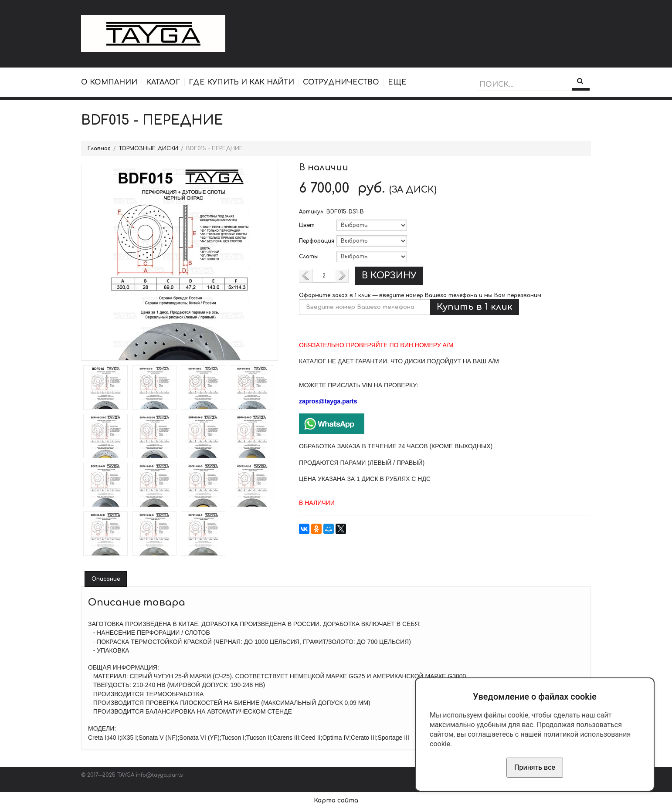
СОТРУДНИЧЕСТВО (341, 82)
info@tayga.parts (160, 775)
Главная (99, 149)
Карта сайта (336, 801)
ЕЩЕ (397, 82)
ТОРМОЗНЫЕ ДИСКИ (148, 149)
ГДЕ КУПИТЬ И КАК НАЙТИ (241, 82)
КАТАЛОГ (163, 82)
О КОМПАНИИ (109, 82)
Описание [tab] (106, 579)
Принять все (535, 767)
